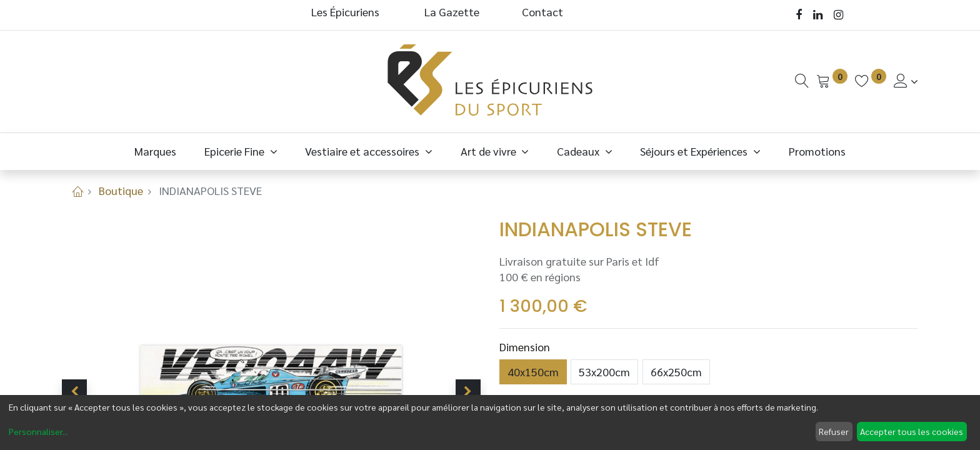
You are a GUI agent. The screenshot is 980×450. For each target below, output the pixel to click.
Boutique (121, 190)
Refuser (834, 431)
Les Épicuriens (345, 12)
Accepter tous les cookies (912, 431)
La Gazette (453, 12)
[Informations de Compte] (906, 81)
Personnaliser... (38, 431)
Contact (542, 12)
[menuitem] (156, 151)
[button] (74, 392)
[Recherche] (802, 81)
